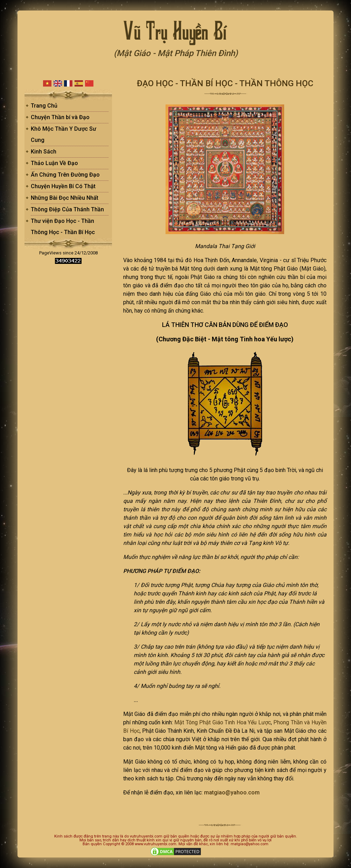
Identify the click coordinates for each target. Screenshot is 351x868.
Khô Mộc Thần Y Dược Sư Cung (64, 134)
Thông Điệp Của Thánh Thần (67, 209)
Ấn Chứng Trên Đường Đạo (65, 175)
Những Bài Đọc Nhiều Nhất (65, 198)
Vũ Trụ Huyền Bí (175, 30)
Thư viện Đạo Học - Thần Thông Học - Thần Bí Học (63, 227)
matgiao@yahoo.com (232, 792)
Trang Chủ (44, 106)
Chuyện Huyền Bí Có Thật (63, 186)
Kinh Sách (44, 152)
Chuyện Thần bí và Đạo (60, 117)
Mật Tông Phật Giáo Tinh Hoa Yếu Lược (223, 722)
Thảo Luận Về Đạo (54, 163)
